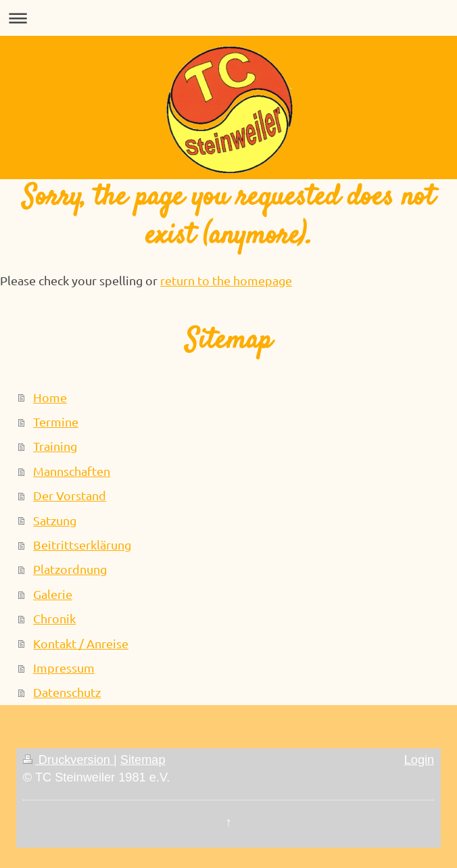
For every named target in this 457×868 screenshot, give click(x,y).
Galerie (53, 594)
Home (50, 397)
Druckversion (68, 760)
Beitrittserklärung (82, 545)
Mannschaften (72, 471)
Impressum (64, 668)
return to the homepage (226, 280)
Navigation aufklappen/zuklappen (228, 18)
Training (55, 446)
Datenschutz (67, 692)
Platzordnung (70, 569)
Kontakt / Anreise (81, 643)
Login (419, 760)
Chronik (54, 618)
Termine (56, 421)
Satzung (55, 520)
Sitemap (143, 760)
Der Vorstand (70, 495)
